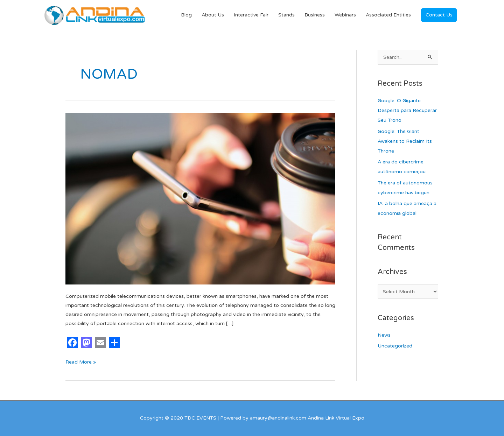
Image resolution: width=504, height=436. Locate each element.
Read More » (81, 361)
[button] (439, 15)
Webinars (345, 15)
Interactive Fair (251, 15)
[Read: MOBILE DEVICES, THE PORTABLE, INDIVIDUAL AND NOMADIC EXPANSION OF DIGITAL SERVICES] (200, 198)
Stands (286, 15)
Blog (186, 15)
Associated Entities (388, 15)
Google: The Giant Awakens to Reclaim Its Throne (405, 141)
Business (315, 15)
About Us (213, 15)
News (384, 335)
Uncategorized (395, 346)
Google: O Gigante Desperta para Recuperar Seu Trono (407, 110)
